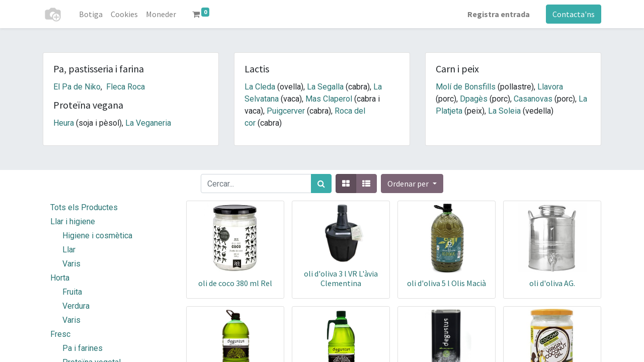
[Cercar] (321, 184)
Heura (64, 123)
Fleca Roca (126, 87)
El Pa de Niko (77, 87)
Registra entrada (499, 14)
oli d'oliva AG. (552, 283)
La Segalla (325, 87)
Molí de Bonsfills (466, 87)
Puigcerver (286, 111)
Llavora (550, 87)
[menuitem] (91, 14)
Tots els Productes (84, 207)
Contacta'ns (574, 14)
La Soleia (504, 111)
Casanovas (533, 99)
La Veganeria (148, 123)
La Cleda (260, 87)
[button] (412, 184)
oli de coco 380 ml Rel (235, 283)
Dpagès (474, 99)
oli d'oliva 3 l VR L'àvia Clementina (341, 278)
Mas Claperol (329, 99)
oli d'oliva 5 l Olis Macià (447, 283)
